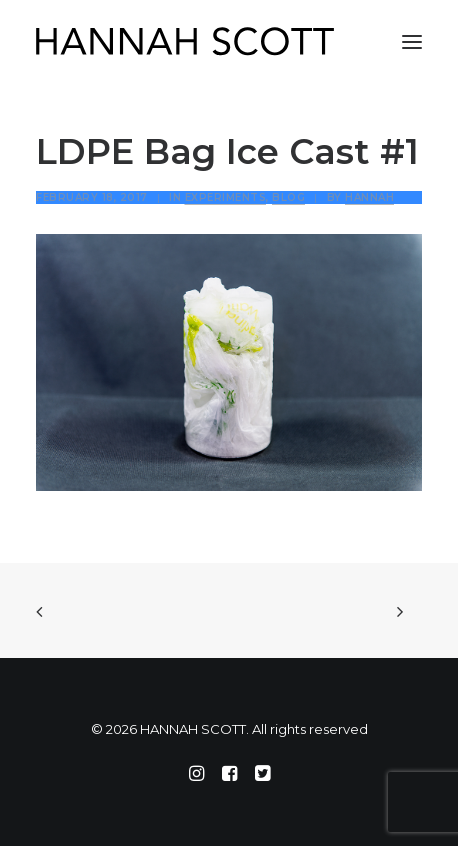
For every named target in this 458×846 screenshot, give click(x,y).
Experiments (226, 197)
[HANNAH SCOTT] (186, 42)
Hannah (369, 197)
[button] (412, 42)
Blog (288, 197)
